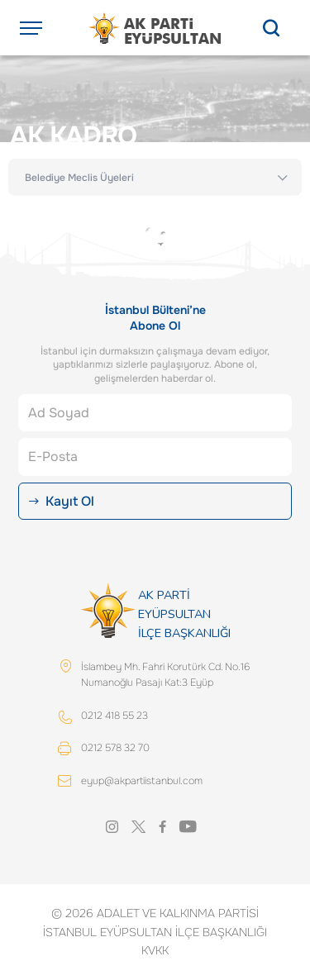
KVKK (155, 950)
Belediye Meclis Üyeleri (79, 178)
